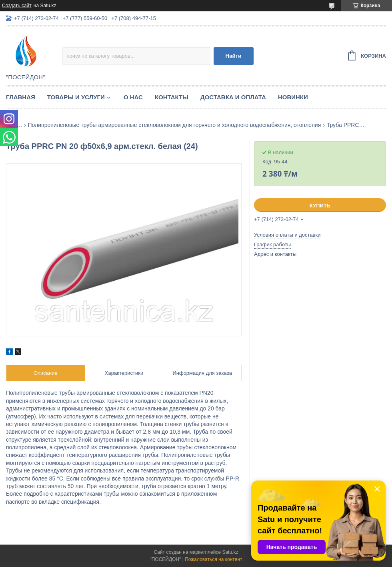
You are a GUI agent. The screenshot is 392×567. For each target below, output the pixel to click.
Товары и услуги (76, 97)
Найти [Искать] (234, 56)
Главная (21, 97)
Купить (320, 206)
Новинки (293, 97)
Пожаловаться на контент (213, 559)
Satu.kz (230, 552)
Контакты (172, 97)
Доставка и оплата (233, 97)
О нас (133, 97)
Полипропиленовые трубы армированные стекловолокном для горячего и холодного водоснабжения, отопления (175, 125)
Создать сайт (17, 6)
